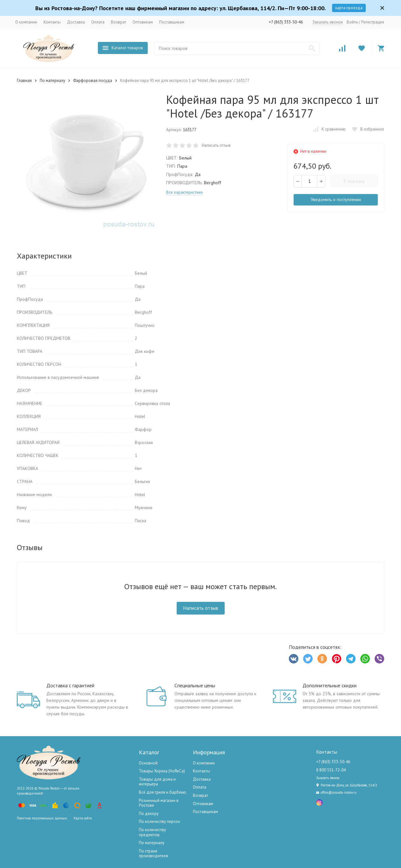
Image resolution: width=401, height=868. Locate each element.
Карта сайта (83, 818)
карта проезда (349, 8)
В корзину (354, 181)
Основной (148, 763)
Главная (24, 81)
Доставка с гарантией (70, 685)
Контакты (52, 22)
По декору (149, 814)
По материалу (52, 81)
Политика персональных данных (42, 818)
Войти (352, 22)
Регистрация (373, 22)
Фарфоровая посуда (93, 81)
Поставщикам (172, 22)
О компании (26, 22)
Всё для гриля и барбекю (163, 792)
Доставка (76, 22)
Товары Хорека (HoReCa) (162, 771)
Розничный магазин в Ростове (159, 803)
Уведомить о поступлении (336, 199)
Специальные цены (195, 685)
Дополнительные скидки (330, 685)
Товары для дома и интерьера (157, 782)
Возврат (119, 22)
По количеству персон (160, 821)
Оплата (98, 22)
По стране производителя (153, 854)
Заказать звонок (328, 22)
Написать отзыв (216, 145)
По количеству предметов (152, 832)
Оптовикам (143, 22)
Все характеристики (184, 192)
